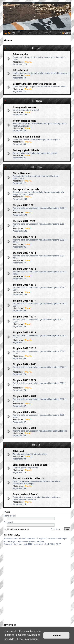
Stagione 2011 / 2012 (24, 221)
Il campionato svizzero (25, 107)
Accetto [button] (56, 635)
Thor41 (28, 62)
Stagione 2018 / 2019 (24, 332)
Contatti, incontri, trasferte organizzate (35, 84)
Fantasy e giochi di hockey (27, 150)
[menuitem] (11, 33)
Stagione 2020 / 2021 (25, 364)
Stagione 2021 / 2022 (25, 380)
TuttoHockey (36, 101)
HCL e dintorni (20, 70)
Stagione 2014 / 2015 (24, 269)
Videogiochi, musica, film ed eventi (31, 465)
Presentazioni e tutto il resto (28, 478)
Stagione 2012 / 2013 (24, 237)
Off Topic (36, 445)
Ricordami (57, 529)
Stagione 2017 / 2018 (24, 316)
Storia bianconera (22, 173)
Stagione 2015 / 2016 (24, 285)
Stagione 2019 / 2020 (25, 348)
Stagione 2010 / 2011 (24, 205)
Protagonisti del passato (26, 189)
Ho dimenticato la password (16, 529)
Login (7, 512)
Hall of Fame (36, 167)
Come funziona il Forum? (26, 494)
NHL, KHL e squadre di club (27, 136)
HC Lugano (36, 48)
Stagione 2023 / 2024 (25, 412)
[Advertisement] (37, 584)
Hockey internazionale (25, 120)
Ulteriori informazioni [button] (27, 639)
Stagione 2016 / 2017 (24, 300)
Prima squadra (21, 54)
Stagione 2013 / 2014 (24, 253)
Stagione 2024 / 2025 (25, 428)
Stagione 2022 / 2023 (25, 396)
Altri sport (18, 451)
